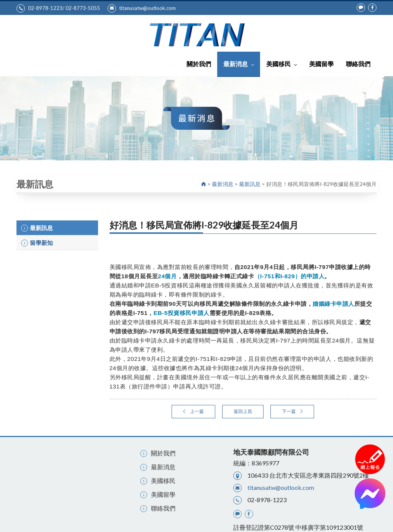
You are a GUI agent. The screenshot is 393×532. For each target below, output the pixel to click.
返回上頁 (243, 411)
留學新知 (37, 243)
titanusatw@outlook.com (142, 8)
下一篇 (292, 411)
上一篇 (193, 411)
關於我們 (199, 64)
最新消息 (239, 64)
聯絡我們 (358, 64)
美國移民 (282, 64)
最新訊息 (250, 184)
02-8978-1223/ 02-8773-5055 (58, 8)
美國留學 (321, 64)
